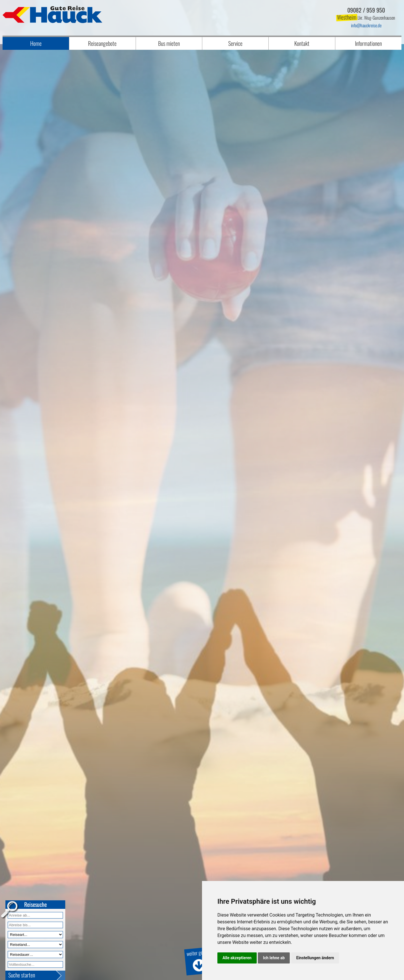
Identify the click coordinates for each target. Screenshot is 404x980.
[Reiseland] (35, 945)
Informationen (368, 43)
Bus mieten (169, 43)
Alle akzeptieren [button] (237, 958)
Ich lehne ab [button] (274, 958)
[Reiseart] (35, 935)
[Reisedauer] (35, 955)
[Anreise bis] (35, 925)
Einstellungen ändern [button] (315, 958)
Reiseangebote (102, 43)
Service (235, 43)
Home (36, 43)
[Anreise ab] (35, 915)
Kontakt (302, 43)
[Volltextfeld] (35, 964)
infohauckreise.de (366, 25)
